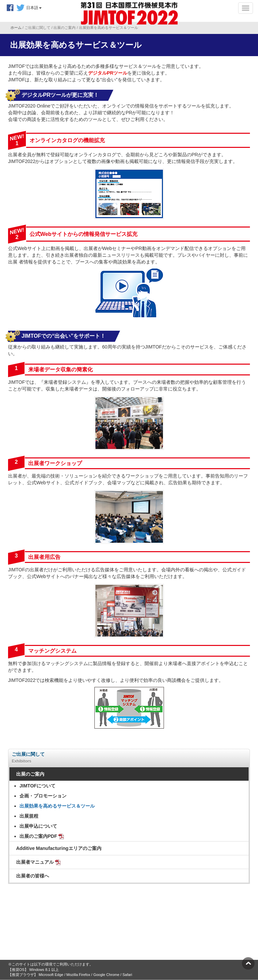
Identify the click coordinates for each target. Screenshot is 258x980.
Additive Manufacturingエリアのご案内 (59, 848)
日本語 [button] (34, 8)
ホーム (16, 28)
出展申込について (38, 826)
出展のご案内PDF (42, 836)
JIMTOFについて (37, 786)
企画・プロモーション (43, 796)
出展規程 (29, 816)
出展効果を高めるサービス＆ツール (57, 806)
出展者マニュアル (38, 862)
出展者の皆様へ (33, 876)
